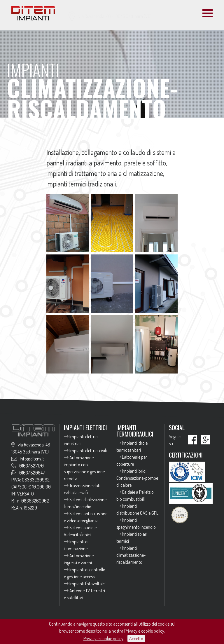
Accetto (136, 638)
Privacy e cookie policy (103, 638)
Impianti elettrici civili (85, 451)
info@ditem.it (139, 21)
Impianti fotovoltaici (85, 584)
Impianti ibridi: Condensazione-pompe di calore (137, 478)
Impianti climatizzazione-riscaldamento (131, 555)
